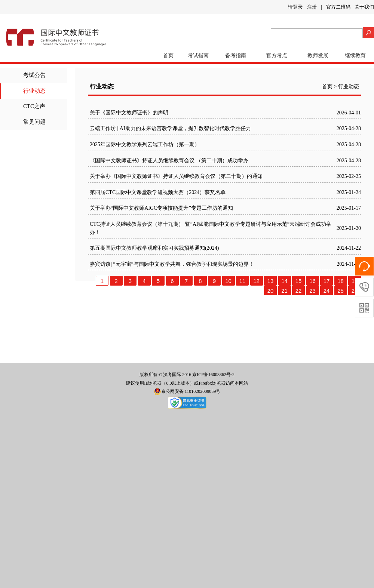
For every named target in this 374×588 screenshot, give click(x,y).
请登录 (295, 7)
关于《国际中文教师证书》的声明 (129, 113)
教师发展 (318, 56)
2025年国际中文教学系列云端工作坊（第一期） (145, 144)
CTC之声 (34, 106)
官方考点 (277, 56)
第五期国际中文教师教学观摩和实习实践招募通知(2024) (154, 248)
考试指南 (198, 56)
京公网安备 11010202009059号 (187, 391)
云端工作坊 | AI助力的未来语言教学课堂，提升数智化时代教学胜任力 (170, 128)
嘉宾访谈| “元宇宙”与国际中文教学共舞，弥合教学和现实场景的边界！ (172, 264)
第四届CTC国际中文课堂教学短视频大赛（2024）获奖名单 (158, 192)
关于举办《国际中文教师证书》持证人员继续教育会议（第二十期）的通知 (176, 176)
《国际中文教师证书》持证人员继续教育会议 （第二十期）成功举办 (169, 161)
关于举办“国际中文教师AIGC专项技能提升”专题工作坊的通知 (161, 208)
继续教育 (355, 56)
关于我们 (364, 7)
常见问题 (34, 122)
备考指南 (236, 56)
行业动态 (34, 91)
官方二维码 (338, 7)
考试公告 (34, 75)
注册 (312, 7)
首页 (168, 56)
